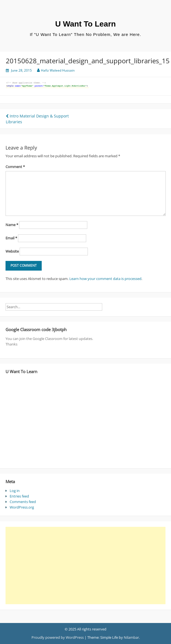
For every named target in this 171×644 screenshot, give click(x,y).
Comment (15, 167)
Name (12, 225)
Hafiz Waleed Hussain (58, 70)
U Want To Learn (85, 24)
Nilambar (131, 637)
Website (12, 251)
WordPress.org (22, 507)
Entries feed (19, 496)
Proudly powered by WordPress (58, 637)
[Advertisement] (83, 566)
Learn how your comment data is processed (105, 279)
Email (11, 238)
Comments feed (23, 502)
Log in (15, 491)
